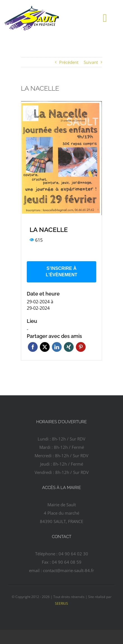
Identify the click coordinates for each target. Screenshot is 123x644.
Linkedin (57, 347)
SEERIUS (61, 603)
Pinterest (81, 347)
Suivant (91, 62)
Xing (69, 347)
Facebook (33, 347)
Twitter (45, 347)
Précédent (69, 62)
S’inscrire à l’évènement (61, 272)
